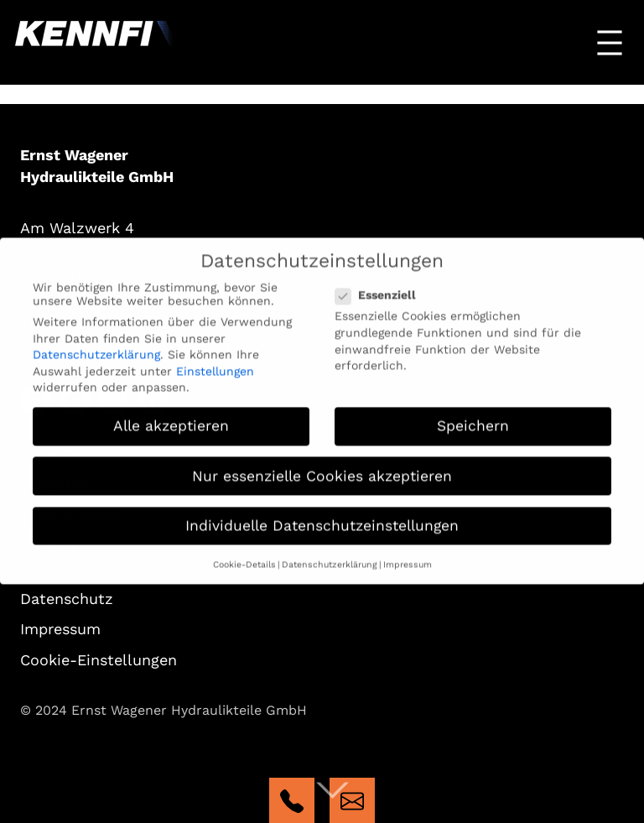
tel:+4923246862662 (292, 800)
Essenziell (381, 287)
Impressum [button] (408, 557)
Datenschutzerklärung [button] (330, 557)
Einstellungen (215, 363)
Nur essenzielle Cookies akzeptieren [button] (322, 467)
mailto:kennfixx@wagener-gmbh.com (352, 800)
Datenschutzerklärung (96, 346)
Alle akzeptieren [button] (171, 418)
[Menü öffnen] (610, 43)
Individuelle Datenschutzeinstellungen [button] (322, 518)
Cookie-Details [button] (244, 557)
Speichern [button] (473, 418)
